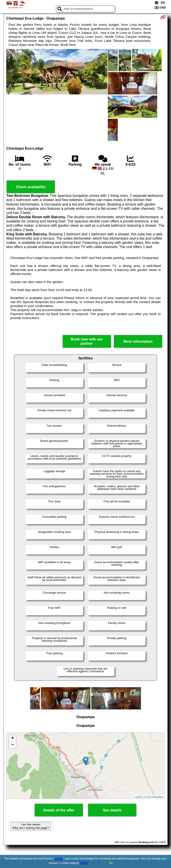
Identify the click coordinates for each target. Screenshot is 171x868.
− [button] (13, 745)
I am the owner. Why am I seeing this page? (31, 826)
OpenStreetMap (155, 797)
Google (59, 859)
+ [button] (13, 738)
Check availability (31, 187)
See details (112, 810)
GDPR (84, 863)
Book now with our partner (87, 341)
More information (138, 341)
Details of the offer (59, 810)
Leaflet (138, 797)
